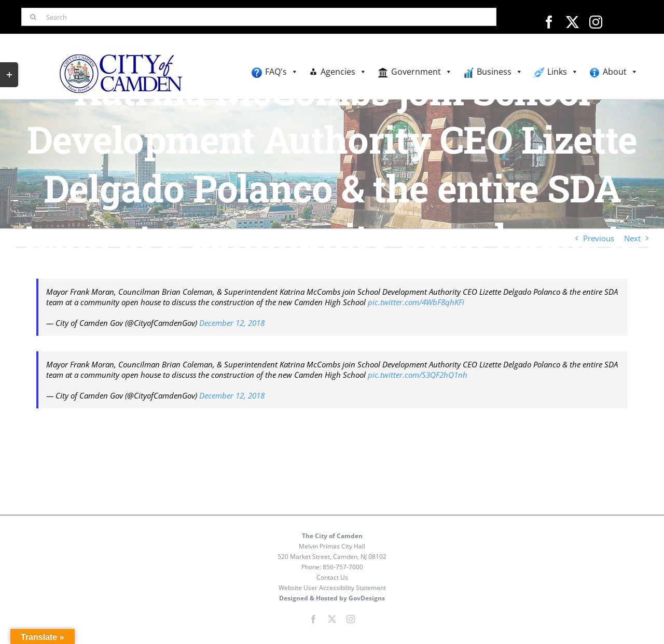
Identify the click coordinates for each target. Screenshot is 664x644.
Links (563, 72)
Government (422, 72)
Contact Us (332, 577)
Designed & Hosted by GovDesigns (332, 598)
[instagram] (596, 22)
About (620, 72)
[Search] (259, 17)
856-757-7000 (343, 567)
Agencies (344, 72)
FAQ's (282, 72)
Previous (599, 238)
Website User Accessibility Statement (332, 588)
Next (632, 238)
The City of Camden (332, 536)
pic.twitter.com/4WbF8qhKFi (416, 302)
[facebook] (549, 22)
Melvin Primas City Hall (332, 546)
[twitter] (572, 22)
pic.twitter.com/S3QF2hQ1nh (418, 375)
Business (500, 72)
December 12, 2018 (232, 323)
